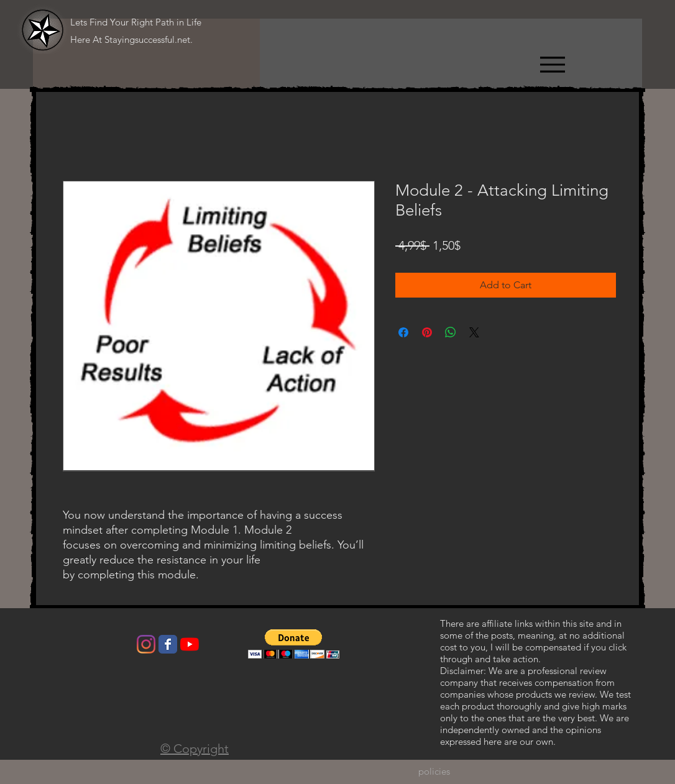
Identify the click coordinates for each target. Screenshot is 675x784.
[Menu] (552, 64)
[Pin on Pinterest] (427, 332)
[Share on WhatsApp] (451, 332)
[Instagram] (146, 644)
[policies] (434, 772)
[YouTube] (190, 644)
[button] (294, 644)
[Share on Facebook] (403, 332)
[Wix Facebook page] (168, 644)
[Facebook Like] (84, 647)
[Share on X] (474, 332)
